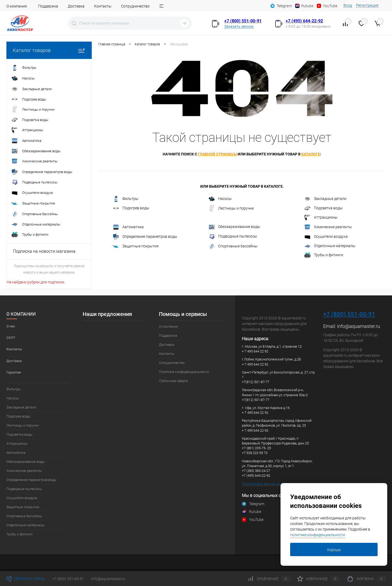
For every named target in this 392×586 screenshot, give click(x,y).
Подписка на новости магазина (44, 251)
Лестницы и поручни (231, 208)
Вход (348, 5)
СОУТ (11, 338)
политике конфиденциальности (318, 535)
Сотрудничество (135, 6)
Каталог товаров (49, 50)
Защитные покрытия (136, 246)
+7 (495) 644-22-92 (304, 21)
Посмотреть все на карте (263, 484)
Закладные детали (325, 199)
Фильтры (126, 199)
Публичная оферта (173, 381)
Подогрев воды (131, 208)
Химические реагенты (328, 227)
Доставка (76, 6)
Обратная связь (26, 579)
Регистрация (367, 5)
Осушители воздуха (326, 237)
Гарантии (14, 372)
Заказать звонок (239, 26)
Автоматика (128, 227)
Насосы (220, 199)
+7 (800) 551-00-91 (243, 21)
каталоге (311, 154)
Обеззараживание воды (234, 227)
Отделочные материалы (330, 246)
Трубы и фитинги (324, 255)
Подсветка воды (323, 208)
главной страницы (217, 154)
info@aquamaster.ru (359, 326)
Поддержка (48, 6)
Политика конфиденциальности (184, 372)
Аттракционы (321, 218)
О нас (11, 326)
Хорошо (334, 550)
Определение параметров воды (145, 237)
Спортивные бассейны (233, 246)
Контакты (103, 6)
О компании (17, 6)
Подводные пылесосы (233, 237)
